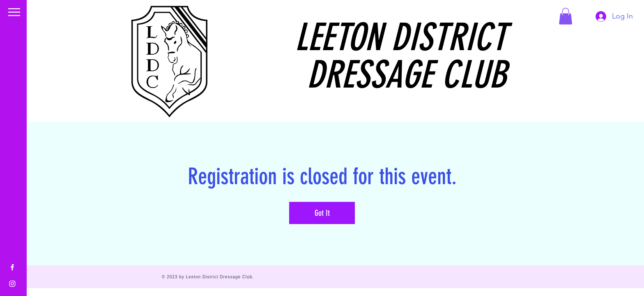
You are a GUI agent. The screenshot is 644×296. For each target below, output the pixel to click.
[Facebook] (12, 267)
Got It (322, 213)
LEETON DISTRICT (400, 37)
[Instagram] (12, 284)
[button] (14, 12)
